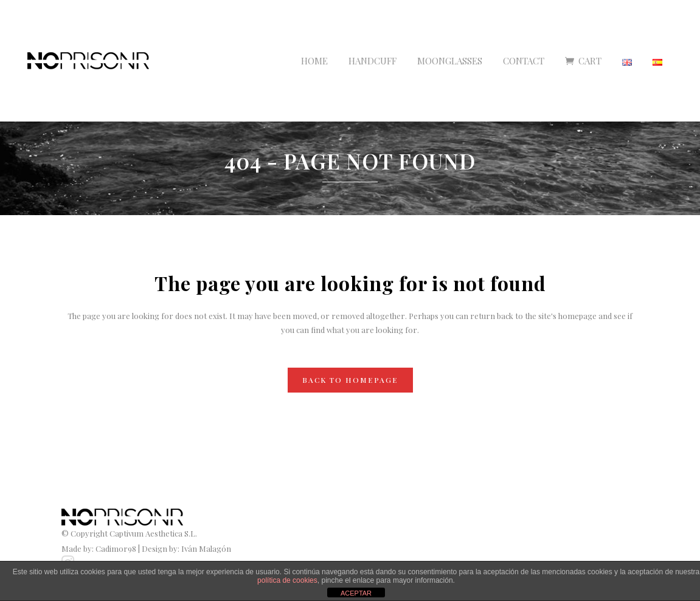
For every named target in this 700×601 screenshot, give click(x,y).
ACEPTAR (356, 593)
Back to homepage (350, 380)
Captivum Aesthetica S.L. (153, 533)
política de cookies (287, 580)
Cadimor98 (116, 548)
